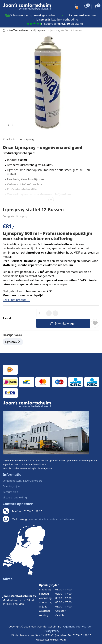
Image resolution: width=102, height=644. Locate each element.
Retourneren (10, 492)
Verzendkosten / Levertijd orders (22, 481)
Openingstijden (12, 486)
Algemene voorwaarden (78, 626)
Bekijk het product (16, 300)
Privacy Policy (51, 631)
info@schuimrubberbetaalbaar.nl (55, 519)
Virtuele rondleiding (15, 497)
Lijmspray (22, 216)
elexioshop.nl (58, 639)
